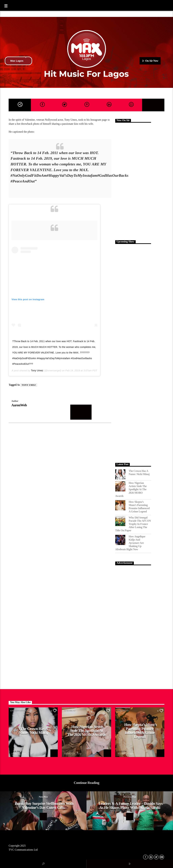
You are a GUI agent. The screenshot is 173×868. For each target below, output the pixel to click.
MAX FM (16, 751)
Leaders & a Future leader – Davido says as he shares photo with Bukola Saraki (131, 806)
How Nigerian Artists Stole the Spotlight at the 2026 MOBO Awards (131, 489)
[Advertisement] (133, 181)
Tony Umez (37, 370)
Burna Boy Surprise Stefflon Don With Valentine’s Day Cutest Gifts (44, 806)
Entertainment (20, 711)
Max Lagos (18, 61)
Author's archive (81, 412)
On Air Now (150, 61)
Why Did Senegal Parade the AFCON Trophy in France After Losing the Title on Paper (133, 524)
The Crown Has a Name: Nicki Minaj (139, 473)
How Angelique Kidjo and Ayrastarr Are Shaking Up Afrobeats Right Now (130, 543)
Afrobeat (70, 711)
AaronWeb (19, 405)
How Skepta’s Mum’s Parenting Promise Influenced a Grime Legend (139, 507)
